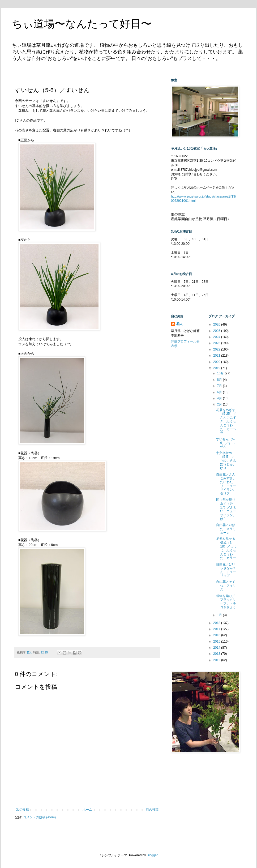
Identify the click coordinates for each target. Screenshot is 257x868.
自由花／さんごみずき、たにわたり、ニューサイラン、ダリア (226, 484)
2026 (217, 324)
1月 (220, 615)
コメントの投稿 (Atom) (39, 817)
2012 (217, 660)
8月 (220, 380)
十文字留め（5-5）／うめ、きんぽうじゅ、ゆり (226, 461)
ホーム (87, 810)
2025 (217, 331)
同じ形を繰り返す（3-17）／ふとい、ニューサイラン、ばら (226, 509)
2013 (217, 654)
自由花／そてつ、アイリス (226, 586)
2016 (217, 635)
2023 (217, 343)
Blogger (152, 855)
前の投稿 (152, 810)
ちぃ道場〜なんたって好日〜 (82, 24)
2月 (220, 404)
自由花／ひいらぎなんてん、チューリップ (226, 570)
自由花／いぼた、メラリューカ (226, 529)
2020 (217, 362)
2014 (217, 648)
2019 (217, 368)
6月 (220, 392)
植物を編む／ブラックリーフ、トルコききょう (226, 602)
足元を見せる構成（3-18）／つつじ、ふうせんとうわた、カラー (226, 548)
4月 (220, 398)
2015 (217, 642)
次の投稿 (23, 810)
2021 (217, 356)
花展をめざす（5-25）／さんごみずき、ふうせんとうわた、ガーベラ (226, 421)
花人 (179, 324)
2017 (217, 629)
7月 (220, 386)
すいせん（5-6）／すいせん (226, 443)
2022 (217, 349)
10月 (221, 373)
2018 (217, 623)
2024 (217, 337)
